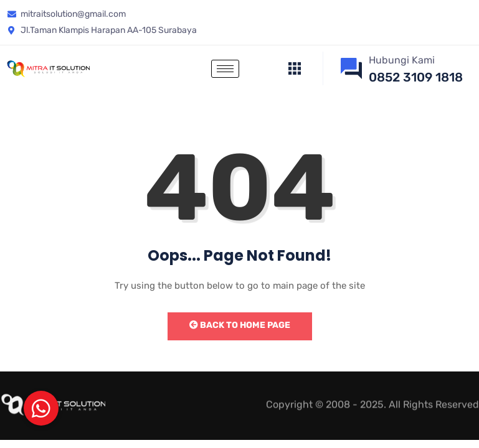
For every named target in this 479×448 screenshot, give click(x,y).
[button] (41, 408)
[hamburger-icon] (225, 69)
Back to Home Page (240, 325)
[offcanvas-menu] (295, 69)
